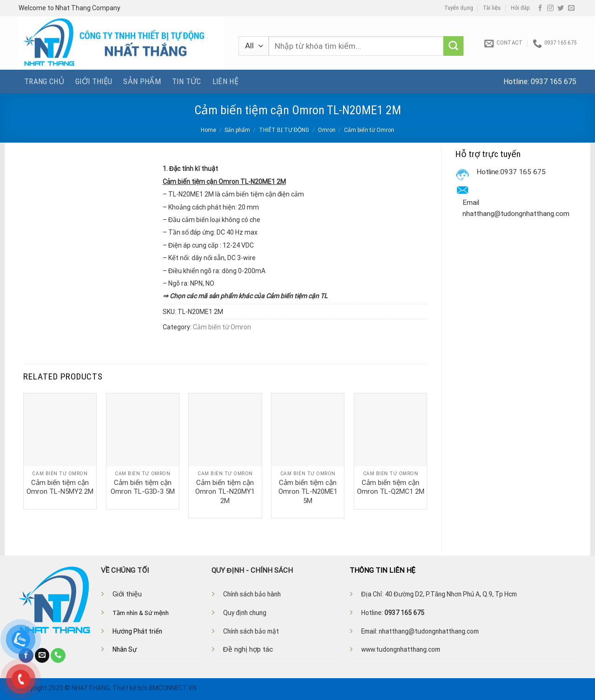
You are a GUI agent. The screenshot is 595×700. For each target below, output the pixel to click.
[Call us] (58, 655)
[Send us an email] (571, 8)
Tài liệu (492, 8)
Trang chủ (44, 81)
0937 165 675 (554, 82)
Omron (327, 130)
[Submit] (453, 46)
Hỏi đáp (520, 8)
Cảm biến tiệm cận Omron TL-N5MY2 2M (60, 487)
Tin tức (186, 81)
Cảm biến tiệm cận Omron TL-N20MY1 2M (225, 492)
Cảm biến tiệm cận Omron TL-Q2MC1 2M (391, 487)
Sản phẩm (142, 81)
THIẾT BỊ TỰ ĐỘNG (284, 130)
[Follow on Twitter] (561, 8)
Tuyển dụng (459, 8)
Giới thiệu (94, 81)
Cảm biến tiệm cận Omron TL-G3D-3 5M (143, 487)
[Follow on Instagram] (550, 8)
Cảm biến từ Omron (369, 130)
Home (208, 130)
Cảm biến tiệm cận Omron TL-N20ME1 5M (308, 492)
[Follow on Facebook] (540, 8)
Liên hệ (225, 81)
